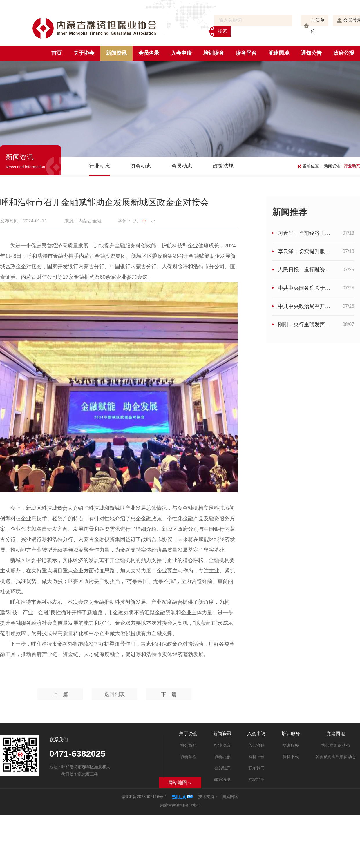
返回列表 (115, 694)
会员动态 (182, 166)
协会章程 (188, 757)
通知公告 (311, 53)
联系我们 (256, 768)
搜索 (222, 31)
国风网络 (230, 797)
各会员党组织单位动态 (336, 757)
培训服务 (214, 53)
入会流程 (256, 745)
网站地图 (256, 779)
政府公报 (344, 53)
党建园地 (279, 53)
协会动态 (141, 166)
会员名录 (149, 53)
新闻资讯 (116, 53)
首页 (57, 53)
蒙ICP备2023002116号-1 (144, 797)
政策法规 (223, 166)
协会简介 (188, 745)
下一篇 (169, 694)
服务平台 (246, 53)
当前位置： (311, 166)
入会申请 (181, 53)
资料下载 (256, 757)
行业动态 (100, 166)
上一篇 (60, 694)
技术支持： (208, 797)
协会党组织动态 (336, 745)
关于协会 (84, 53)
